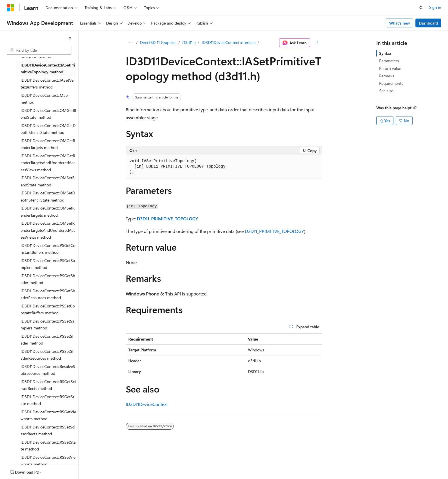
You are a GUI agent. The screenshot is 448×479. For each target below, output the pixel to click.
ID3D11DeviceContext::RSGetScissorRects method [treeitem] (48, 385)
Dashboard (428, 23)
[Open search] (421, 8)
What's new (400, 23)
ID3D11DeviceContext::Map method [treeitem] (44, 99)
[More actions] (317, 43)
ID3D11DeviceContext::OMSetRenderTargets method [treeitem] (48, 212)
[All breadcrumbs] (131, 43)
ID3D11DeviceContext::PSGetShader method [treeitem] (48, 279)
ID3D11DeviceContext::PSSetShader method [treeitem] (48, 340)
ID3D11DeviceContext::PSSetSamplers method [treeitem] (47, 325)
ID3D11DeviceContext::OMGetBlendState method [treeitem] (48, 114)
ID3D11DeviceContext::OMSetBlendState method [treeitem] (48, 181)
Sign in (435, 7)
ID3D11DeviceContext (147, 404)
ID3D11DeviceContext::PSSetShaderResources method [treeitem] (48, 355)
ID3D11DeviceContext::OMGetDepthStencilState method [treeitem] (48, 129)
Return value (390, 68)
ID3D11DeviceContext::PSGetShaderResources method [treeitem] (48, 294)
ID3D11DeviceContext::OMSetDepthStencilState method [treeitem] (48, 196)
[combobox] (39, 50)
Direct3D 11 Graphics (158, 42)
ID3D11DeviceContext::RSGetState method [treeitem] (47, 400)
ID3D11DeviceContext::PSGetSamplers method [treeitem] (48, 264)
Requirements (391, 83)
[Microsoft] (11, 8)
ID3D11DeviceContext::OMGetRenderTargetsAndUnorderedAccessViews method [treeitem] (48, 163)
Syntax (385, 53)
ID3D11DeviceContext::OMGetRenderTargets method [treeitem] (48, 144)
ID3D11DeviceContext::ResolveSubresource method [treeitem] (48, 370)
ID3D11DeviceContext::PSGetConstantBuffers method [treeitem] (48, 249)
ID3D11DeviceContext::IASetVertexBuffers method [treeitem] (48, 84)
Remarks (387, 76)
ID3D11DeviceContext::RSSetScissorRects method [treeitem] (48, 430)
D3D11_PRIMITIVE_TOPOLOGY (167, 219)
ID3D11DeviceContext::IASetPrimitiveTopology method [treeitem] (48, 69)
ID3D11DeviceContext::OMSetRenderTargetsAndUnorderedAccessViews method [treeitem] (48, 230)
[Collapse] (70, 38)
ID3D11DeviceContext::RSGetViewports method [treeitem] (48, 415)
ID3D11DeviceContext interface (229, 42)
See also (386, 91)
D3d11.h (189, 42)
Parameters (389, 61)
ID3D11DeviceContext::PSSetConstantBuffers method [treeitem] (48, 309)
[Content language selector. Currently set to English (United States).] (33, 471)
